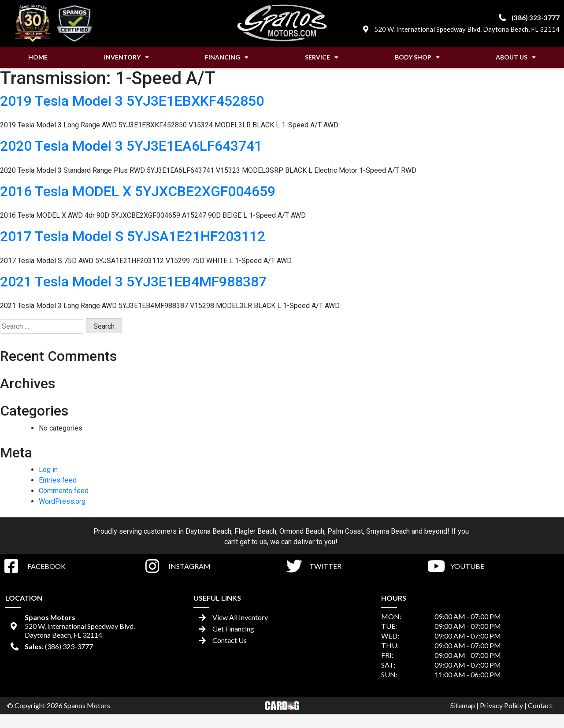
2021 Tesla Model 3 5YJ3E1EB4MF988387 (133, 282)
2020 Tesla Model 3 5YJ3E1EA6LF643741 (131, 146)
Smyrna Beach (388, 531)
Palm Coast (345, 531)
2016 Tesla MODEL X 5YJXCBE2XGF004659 (138, 191)
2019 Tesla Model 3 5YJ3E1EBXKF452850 (132, 101)
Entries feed (58, 480)
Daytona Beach (208, 531)
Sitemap (463, 705)
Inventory (126, 57)
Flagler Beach (255, 531)
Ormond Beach (302, 531)
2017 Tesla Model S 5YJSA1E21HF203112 (133, 236)
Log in (48, 470)
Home (38, 57)
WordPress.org (62, 501)
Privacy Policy (501, 705)
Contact (540, 705)
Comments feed (64, 491)
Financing (227, 57)
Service (322, 57)
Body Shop (417, 57)
